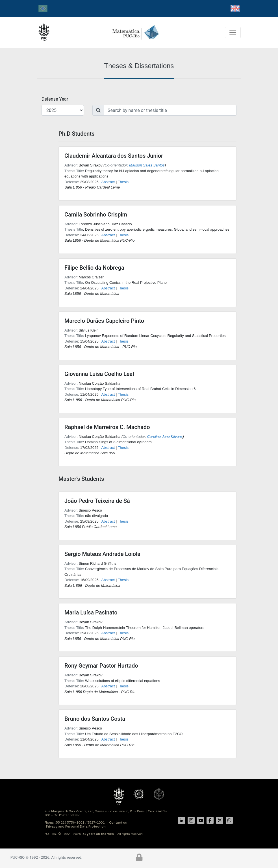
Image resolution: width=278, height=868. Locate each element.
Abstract (108, 182)
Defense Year (55, 99)
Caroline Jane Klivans (165, 437)
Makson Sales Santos (147, 165)
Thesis (123, 182)
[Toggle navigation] (233, 33)
